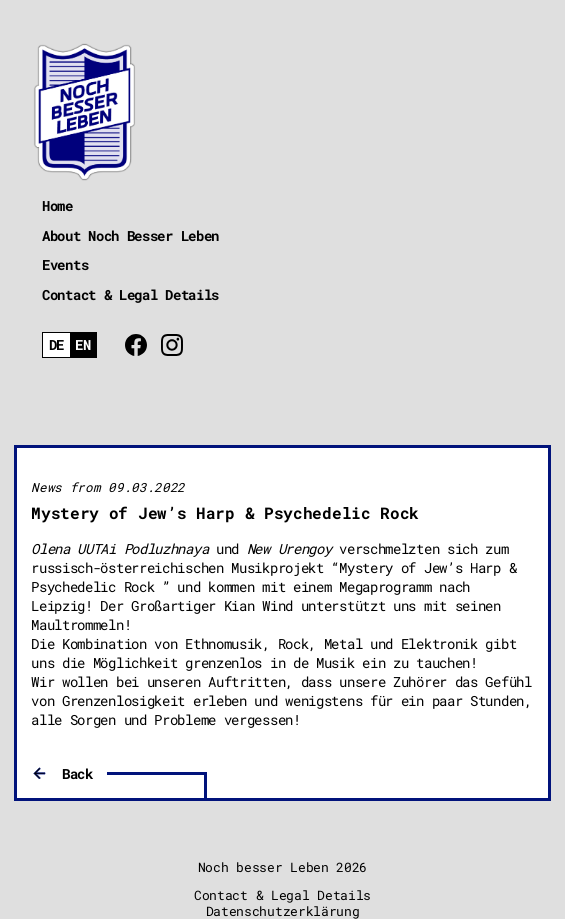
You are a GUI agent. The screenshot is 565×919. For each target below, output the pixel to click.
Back (77, 773)
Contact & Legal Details (130, 294)
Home (57, 205)
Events (65, 264)
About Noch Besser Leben (130, 235)
